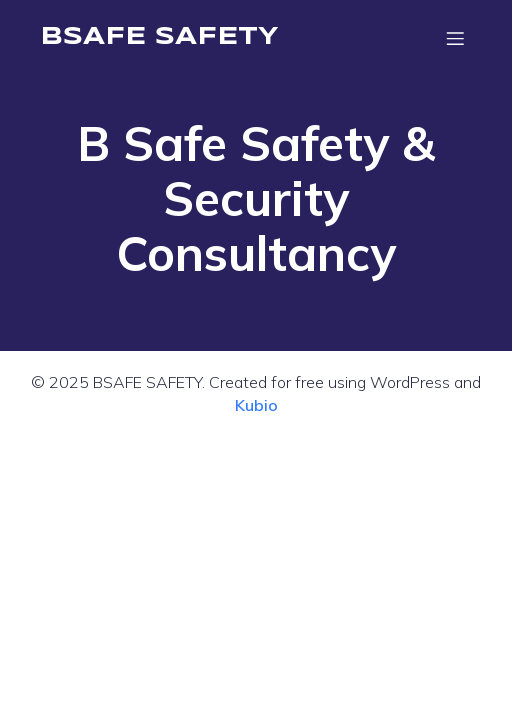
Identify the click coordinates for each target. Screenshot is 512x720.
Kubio (256, 405)
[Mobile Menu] (455, 38)
